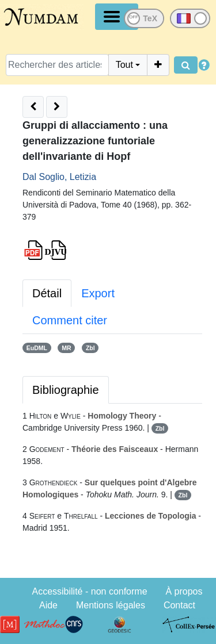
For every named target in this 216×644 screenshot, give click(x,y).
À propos (184, 591)
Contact (179, 605)
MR (66, 348)
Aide (48, 605)
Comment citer (70, 320)
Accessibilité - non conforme (89, 591)
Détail (47, 293)
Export (98, 293)
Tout (124, 65)
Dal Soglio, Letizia (59, 177)
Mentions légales (111, 605)
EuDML (37, 348)
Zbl (90, 348)
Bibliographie (66, 390)
